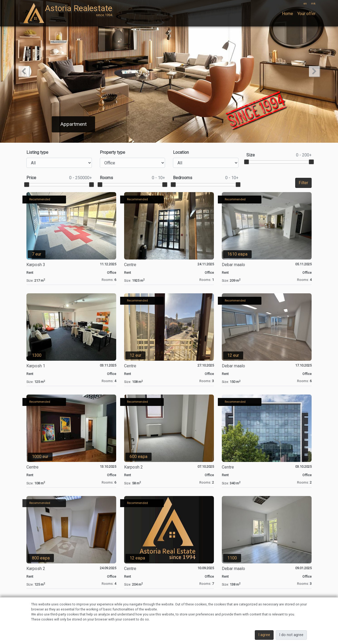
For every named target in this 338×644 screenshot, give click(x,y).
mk (313, 4)
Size (279, 155)
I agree (264, 635)
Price (59, 178)
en (305, 4)
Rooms (133, 178)
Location (181, 152)
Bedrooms (206, 178)
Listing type (37, 152)
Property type (112, 152)
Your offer (306, 14)
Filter (303, 183)
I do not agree (291, 635)
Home (288, 14)
